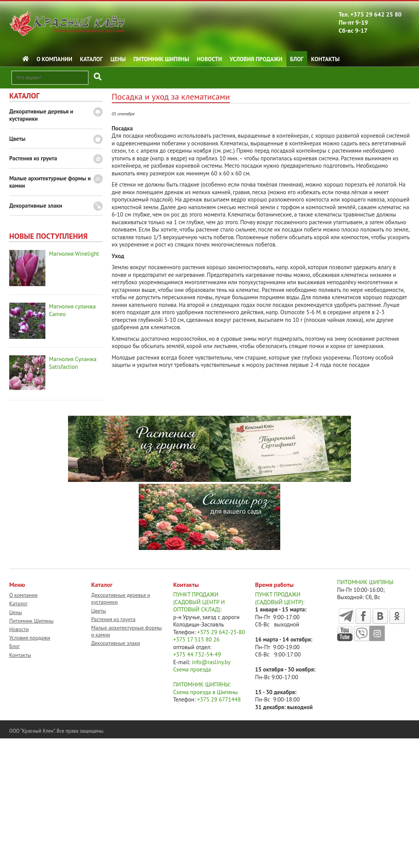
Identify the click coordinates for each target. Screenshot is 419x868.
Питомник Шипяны (161, 59)
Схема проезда (192, 669)
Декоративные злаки (36, 206)
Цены (118, 59)
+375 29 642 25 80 (376, 14)
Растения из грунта (33, 158)
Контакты (325, 59)
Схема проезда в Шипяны (205, 692)
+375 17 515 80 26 (196, 639)
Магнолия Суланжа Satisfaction (73, 363)
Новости (209, 59)
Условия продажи (256, 59)
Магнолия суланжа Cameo (73, 310)
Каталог (91, 59)
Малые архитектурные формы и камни (50, 182)
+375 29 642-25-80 (221, 632)
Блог (297, 59)
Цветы (17, 139)
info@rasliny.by (211, 662)
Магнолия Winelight (74, 254)
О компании (54, 59)
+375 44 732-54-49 (197, 654)
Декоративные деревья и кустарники (41, 115)
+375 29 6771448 (219, 699)
